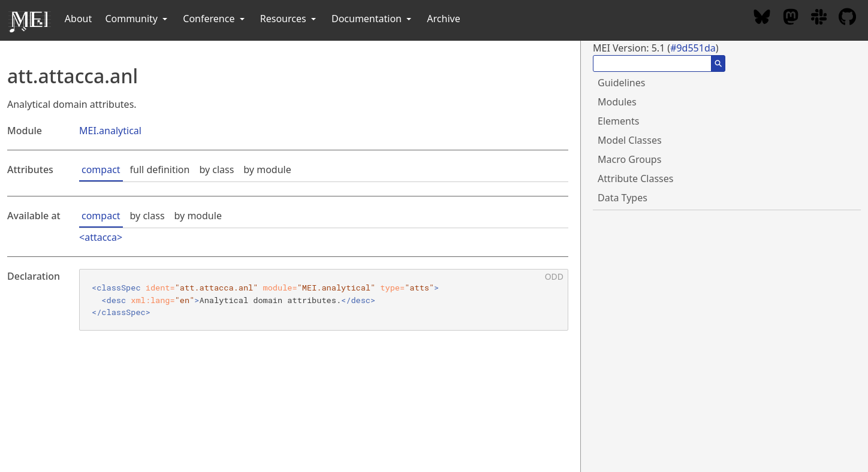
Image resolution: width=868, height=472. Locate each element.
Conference (215, 19)
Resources (289, 19)
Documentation (373, 19)
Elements (618, 121)
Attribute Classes (635, 178)
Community (137, 19)
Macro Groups (629, 159)
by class (216, 170)
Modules (617, 102)
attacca (101, 237)
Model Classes (630, 140)
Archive (443, 19)
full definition (160, 170)
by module (267, 170)
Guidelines (621, 83)
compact (101, 170)
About (78, 19)
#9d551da (693, 48)
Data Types (623, 198)
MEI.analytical (110, 131)
